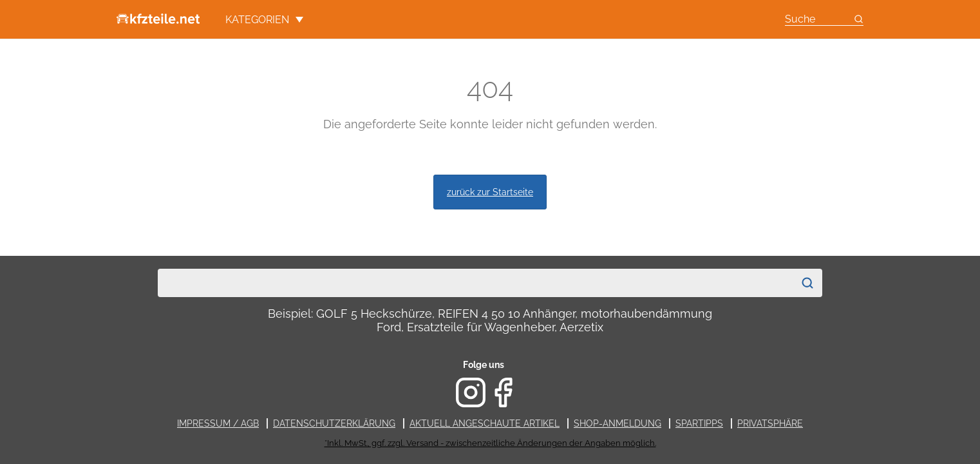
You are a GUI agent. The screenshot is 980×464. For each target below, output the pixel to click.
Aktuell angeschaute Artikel (485, 423)
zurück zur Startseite (490, 192)
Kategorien (264, 20)
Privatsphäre (770, 423)
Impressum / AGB (218, 423)
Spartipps (699, 423)
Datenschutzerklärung (334, 423)
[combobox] (476, 283)
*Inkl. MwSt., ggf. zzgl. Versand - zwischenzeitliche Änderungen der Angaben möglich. (490, 443)
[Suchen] (807, 283)
